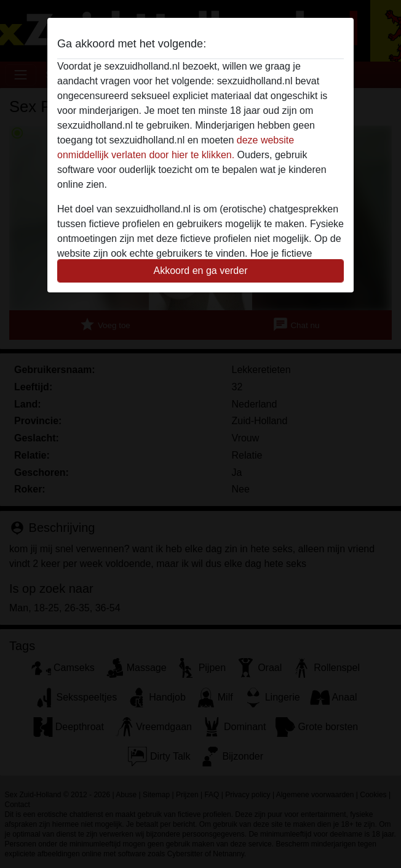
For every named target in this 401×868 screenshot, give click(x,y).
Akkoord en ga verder (201, 271)
